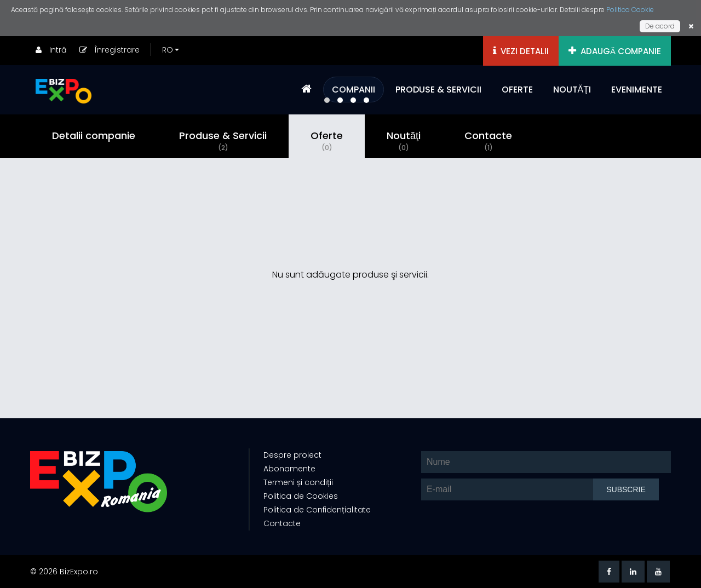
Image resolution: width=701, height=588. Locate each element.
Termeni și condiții (298, 482)
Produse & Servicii (223, 141)
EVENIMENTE (637, 90)
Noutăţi (404, 141)
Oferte (327, 141)
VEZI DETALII (521, 51)
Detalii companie (94, 136)
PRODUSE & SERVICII (438, 90)
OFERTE (517, 90)
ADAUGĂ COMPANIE (615, 51)
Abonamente (289, 469)
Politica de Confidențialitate (317, 510)
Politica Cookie (630, 10)
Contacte (488, 141)
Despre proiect (292, 455)
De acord (660, 26)
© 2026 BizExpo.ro (64, 572)
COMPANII (354, 90)
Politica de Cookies (301, 496)
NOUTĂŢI (572, 90)
